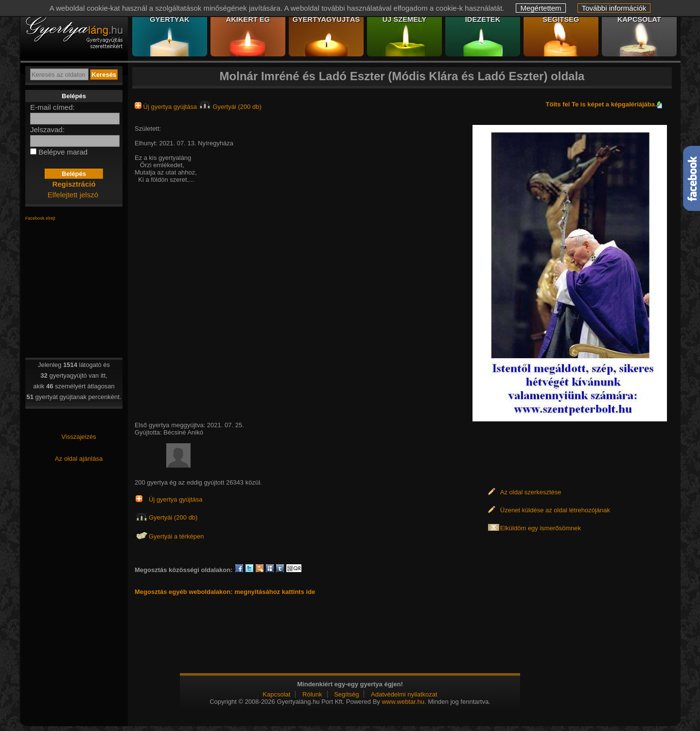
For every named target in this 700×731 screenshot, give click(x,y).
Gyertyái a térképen (176, 536)
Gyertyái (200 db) (230, 107)
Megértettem (541, 8)
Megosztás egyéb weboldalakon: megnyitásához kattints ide (225, 592)
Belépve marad (63, 152)
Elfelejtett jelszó (73, 195)
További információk (614, 8)
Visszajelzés (79, 437)
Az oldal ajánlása (79, 459)
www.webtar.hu (403, 702)
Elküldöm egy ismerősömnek (541, 528)
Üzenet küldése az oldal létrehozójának (555, 510)
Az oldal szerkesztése (531, 492)
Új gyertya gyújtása (167, 107)
